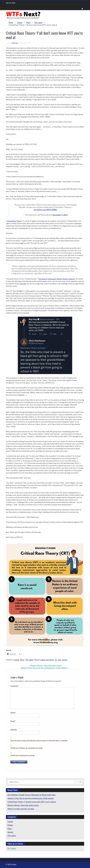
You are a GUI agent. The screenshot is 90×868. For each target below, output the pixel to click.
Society (10, 832)
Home (11, 23)
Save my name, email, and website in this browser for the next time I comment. (39, 741)
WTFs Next (15, 43)
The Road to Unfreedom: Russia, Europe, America (56, 279)
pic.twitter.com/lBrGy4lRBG (45, 210)
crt (56, 660)
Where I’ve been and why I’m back (21, 809)
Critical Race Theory (14, 221)
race (60, 660)
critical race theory (47, 660)
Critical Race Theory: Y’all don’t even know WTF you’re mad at (32, 802)
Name (13, 713)
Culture (20, 23)
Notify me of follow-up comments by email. (26, 748)
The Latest (38, 23)
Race (28, 23)
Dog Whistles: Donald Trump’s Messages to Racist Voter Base (32, 795)
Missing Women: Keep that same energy (45, 665)
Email (13, 721)
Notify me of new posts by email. (22, 755)
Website (14, 730)
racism (65, 660)
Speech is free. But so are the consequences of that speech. (45, 668)
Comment (15, 686)
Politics (10, 825)
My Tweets (12, 848)
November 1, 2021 (60, 215)
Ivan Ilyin (23, 284)
